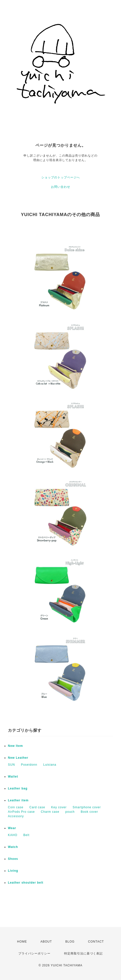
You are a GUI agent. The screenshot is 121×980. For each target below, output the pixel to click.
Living (13, 871)
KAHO (13, 835)
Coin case (16, 807)
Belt (26, 835)
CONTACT (96, 942)
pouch (70, 812)
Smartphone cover (87, 807)
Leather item (18, 800)
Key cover (59, 807)
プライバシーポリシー (34, 953)
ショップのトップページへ (61, 177)
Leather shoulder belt (26, 883)
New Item (15, 746)
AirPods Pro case (21, 812)
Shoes (13, 859)
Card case (37, 807)
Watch (13, 847)
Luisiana (50, 765)
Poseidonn (29, 765)
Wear (12, 828)
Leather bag (18, 788)
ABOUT (46, 942)
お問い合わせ (61, 187)
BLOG (70, 942)
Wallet (13, 777)
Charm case (50, 812)
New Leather (18, 758)
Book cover (89, 812)
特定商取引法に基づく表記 (83, 953)
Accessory (16, 816)
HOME (22, 942)
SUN (11, 765)
